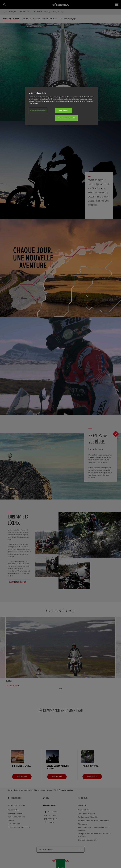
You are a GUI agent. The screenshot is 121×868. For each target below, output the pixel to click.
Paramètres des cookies (38, 110)
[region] (61, 106)
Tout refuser (64, 110)
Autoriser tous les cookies (66, 118)
